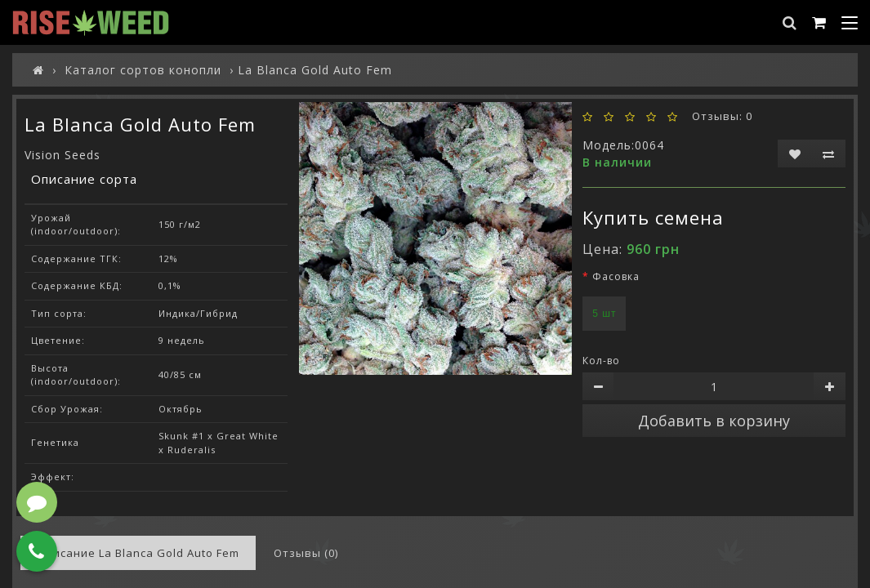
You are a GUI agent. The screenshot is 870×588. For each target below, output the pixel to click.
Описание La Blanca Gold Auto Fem (138, 553)
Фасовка (616, 276)
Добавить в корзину (714, 421)
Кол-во (601, 361)
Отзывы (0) (306, 553)
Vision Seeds (62, 155)
